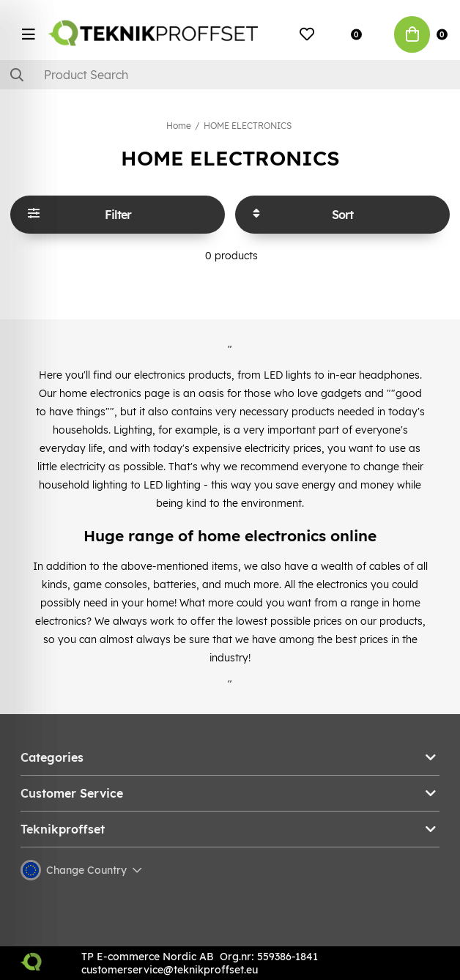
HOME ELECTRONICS (248, 126)
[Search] (230, 75)
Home (179, 126)
